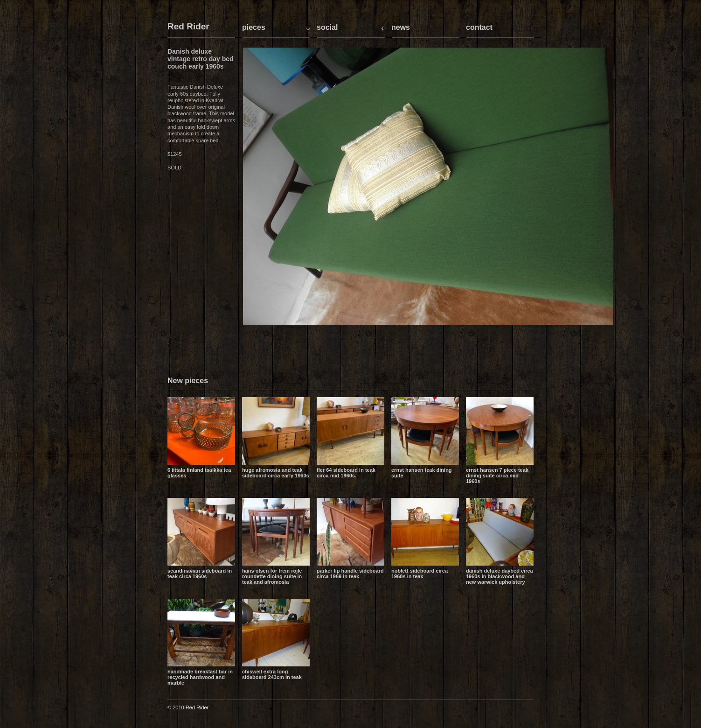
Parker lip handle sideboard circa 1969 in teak (350, 574)
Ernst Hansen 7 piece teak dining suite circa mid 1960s (497, 476)
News (401, 27)
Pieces (254, 27)
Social (327, 27)
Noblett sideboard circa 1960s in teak (420, 574)
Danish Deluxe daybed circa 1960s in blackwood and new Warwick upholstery (500, 576)
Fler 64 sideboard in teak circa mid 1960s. (346, 473)
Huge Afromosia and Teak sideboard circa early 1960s (276, 473)
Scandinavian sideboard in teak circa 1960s (200, 574)
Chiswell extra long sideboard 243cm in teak (272, 674)
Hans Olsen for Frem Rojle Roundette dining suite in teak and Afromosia (272, 576)
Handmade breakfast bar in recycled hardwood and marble (200, 677)
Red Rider (188, 27)
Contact (479, 27)
